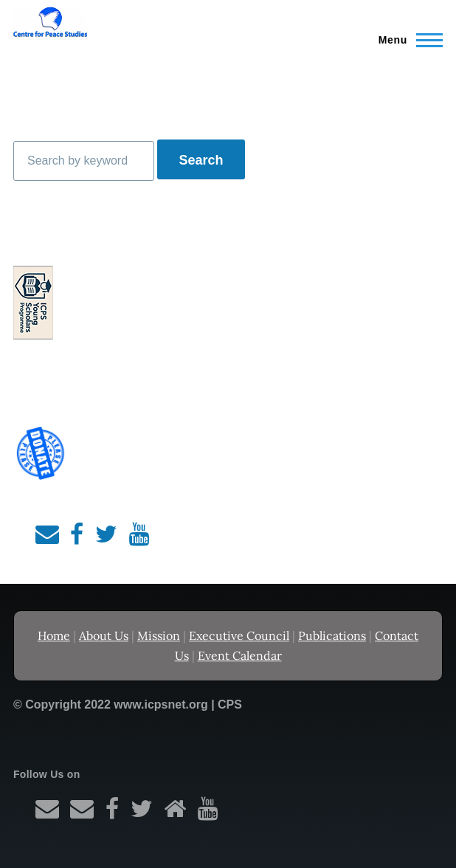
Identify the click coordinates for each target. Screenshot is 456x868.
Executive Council (239, 635)
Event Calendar (240, 655)
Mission (159, 635)
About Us (104, 635)
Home (54, 635)
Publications (332, 635)
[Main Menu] (406, 40)
